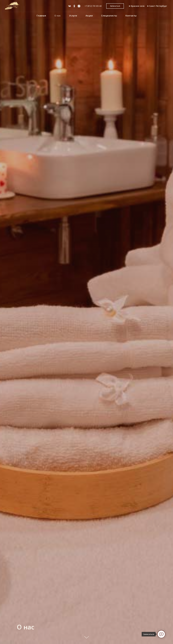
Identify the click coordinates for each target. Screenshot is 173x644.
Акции (89, 16)
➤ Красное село (137, 6)
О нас (58, 16)
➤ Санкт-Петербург (157, 6)
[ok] (74, 6)
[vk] (70, 6)
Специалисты (109, 16)
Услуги (73, 16)
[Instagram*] (79, 6)
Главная (41, 16)
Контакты (131, 16)
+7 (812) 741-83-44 (93, 6)
